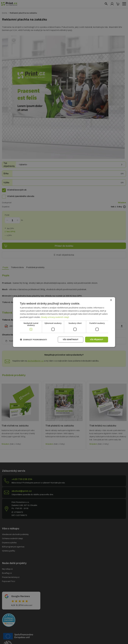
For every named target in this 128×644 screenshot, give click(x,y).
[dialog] (64, 322)
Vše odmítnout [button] (71, 339)
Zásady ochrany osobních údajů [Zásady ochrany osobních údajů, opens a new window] (55, 317)
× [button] (111, 300)
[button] (34, 340)
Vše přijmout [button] (97, 339)
